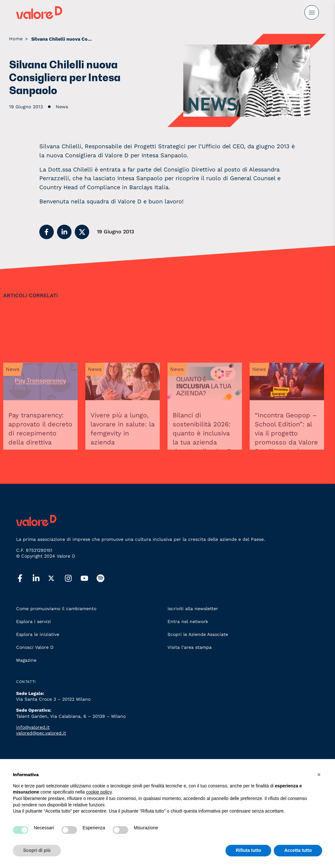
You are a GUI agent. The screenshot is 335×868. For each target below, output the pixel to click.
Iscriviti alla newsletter (193, 609)
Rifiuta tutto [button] (249, 850)
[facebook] (24, 579)
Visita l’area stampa (190, 647)
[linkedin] (40, 579)
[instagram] (72, 579)
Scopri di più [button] (37, 850)
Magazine (26, 660)
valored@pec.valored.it (41, 733)
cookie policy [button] (99, 792)
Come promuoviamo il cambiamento (56, 609)
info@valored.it (33, 727)
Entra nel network (188, 621)
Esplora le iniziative (38, 634)
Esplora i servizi (33, 621)
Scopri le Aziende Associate (198, 634)
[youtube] (89, 579)
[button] (47, 232)
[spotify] (105, 579)
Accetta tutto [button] (298, 850)
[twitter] (56, 579)
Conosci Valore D (35, 647)
